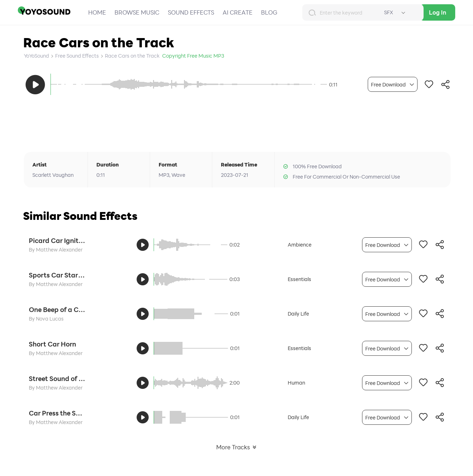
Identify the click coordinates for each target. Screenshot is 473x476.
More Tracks (237, 447)
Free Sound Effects (77, 56)
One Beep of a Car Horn (57, 310)
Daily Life (298, 314)
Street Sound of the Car (57, 379)
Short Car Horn (52, 344)
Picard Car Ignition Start (57, 240)
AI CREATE (238, 12)
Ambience (300, 245)
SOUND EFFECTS (191, 12)
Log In (438, 12)
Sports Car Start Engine (57, 275)
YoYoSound (36, 56)
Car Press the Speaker (57, 413)
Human (296, 383)
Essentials (299, 279)
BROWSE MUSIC (137, 12)
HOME (97, 12)
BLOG (269, 12)
